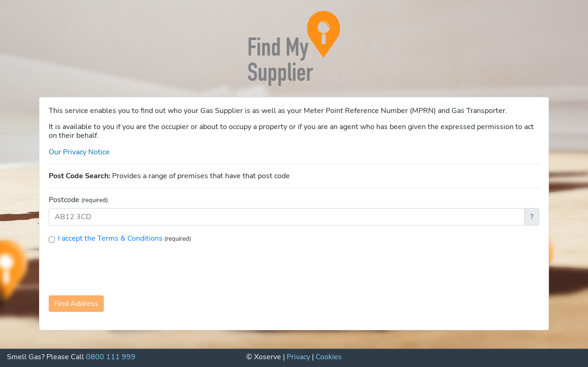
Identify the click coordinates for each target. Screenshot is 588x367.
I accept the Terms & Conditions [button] (111, 238)
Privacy (298, 357)
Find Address (76, 304)
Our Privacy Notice (79, 152)
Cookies (329, 357)
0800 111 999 (111, 357)
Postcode (78, 200)
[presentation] (119, 269)
